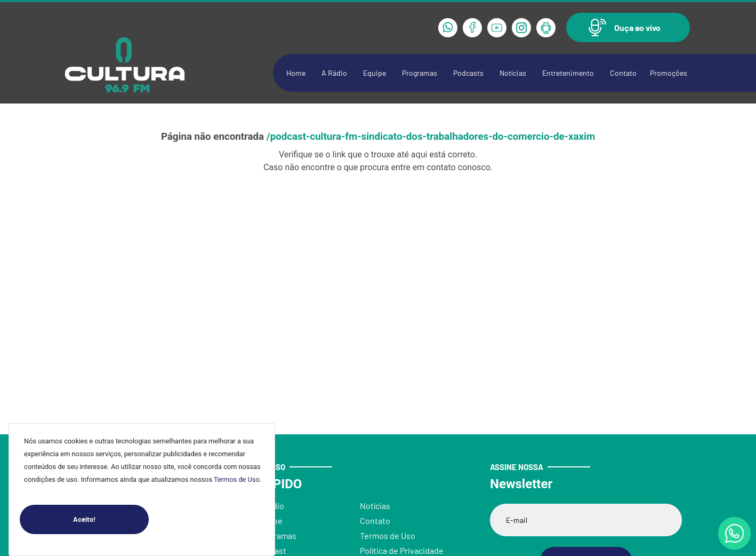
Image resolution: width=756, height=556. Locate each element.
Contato (623, 73)
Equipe (375, 73)
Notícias (513, 73)
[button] (628, 27)
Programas (420, 73)
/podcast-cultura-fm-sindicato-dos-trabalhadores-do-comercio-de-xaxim (431, 137)
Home (296, 73)
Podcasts (468, 73)
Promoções (669, 73)
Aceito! (111, 519)
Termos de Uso (237, 479)
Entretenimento (568, 73)
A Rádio (334, 73)
